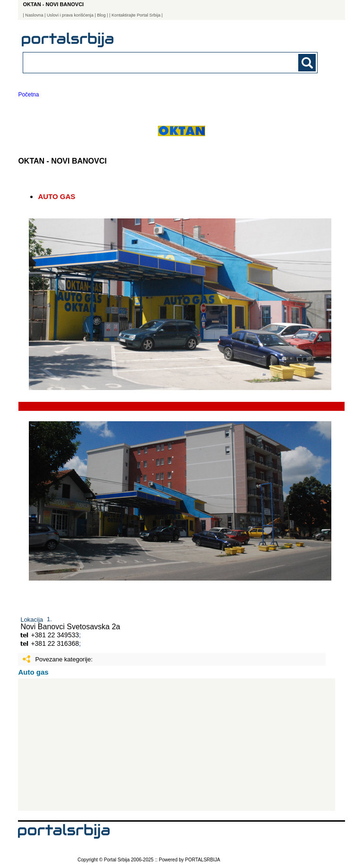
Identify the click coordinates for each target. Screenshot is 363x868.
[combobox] (142, 62)
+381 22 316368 (55, 643)
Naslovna (34, 15)
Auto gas (33, 672)
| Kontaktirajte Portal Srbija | (136, 15)
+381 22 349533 (55, 635)
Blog (101, 15)
